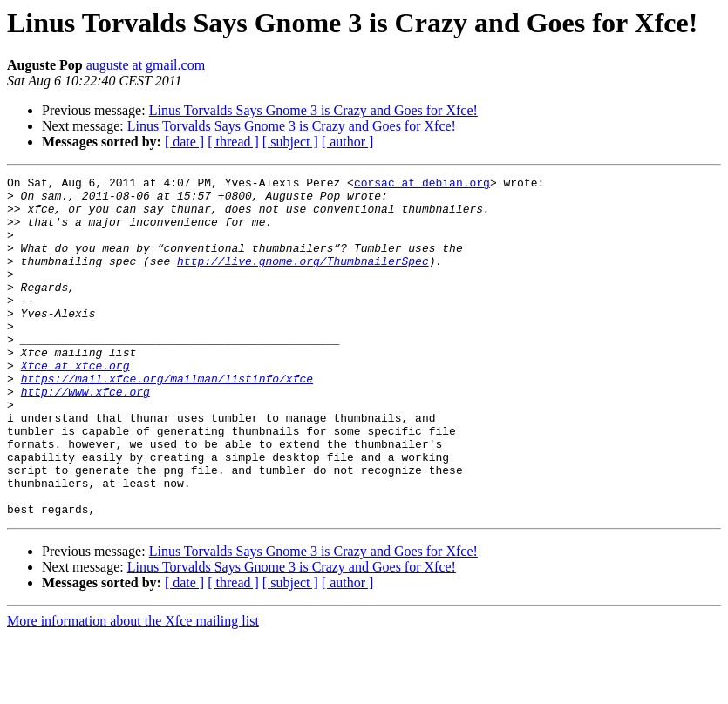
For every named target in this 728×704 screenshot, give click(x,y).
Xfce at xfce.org (75, 404)
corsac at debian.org (422, 185)
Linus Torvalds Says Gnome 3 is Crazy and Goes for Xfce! (313, 110)
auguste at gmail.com (146, 65)
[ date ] (184, 142)
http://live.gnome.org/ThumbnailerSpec (303, 279)
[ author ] (348, 142)
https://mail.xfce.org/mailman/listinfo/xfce (167, 420)
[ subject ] (290, 142)
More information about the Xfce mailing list (133, 689)
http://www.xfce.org (85, 436)
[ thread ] (233, 142)
